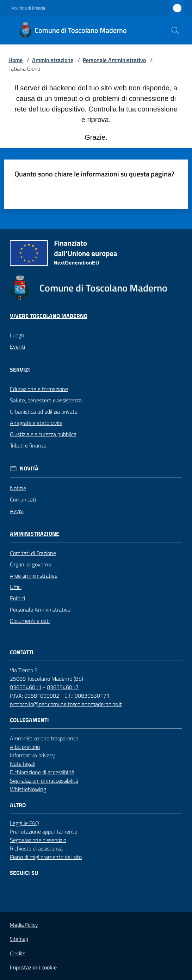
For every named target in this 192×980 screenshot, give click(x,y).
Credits (18, 954)
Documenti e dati (30, 621)
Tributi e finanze (28, 445)
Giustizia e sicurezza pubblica (43, 434)
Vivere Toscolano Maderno (49, 316)
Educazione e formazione (39, 389)
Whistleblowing (28, 789)
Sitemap (19, 939)
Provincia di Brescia (28, 8)
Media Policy (24, 925)
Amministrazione (53, 60)
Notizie (18, 488)
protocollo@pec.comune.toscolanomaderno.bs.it (66, 704)
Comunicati (23, 499)
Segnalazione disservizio (38, 840)
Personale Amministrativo (114, 60)
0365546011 (26, 687)
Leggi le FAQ (24, 823)
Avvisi (17, 511)
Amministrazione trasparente (44, 738)
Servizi (20, 370)
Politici (17, 598)
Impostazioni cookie (33, 967)
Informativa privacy (32, 755)
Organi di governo (30, 564)
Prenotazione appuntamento (44, 831)
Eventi (17, 347)
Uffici (16, 587)
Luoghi (18, 335)
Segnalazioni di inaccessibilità (44, 781)
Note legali (23, 764)
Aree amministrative (34, 576)
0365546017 (63, 687)
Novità (29, 468)
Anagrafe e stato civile (36, 423)
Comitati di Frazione (33, 553)
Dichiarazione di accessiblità (42, 772)
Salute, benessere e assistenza (46, 400)
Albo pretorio (25, 747)
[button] (175, 30)
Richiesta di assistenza (36, 848)
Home (16, 60)
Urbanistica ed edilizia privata (44, 411)
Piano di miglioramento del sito (46, 857)
